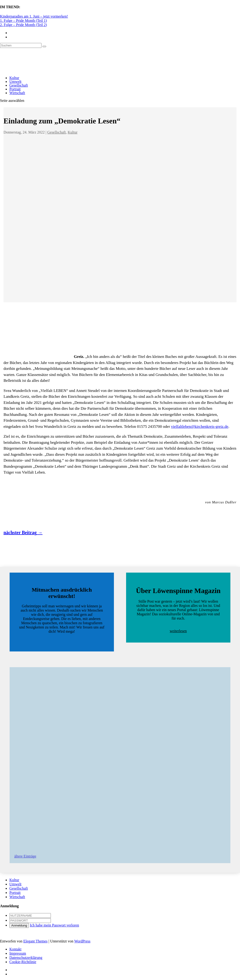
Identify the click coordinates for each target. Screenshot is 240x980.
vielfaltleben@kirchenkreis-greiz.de (200, 427)
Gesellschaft (19, 85)
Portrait (15, 89)
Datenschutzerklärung (26, 958)
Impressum (18, 953)
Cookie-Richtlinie (23, 962)
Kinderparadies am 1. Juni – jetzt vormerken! (34, 16)
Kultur (14, 78)
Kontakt (15, 949)
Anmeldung (19, 925)
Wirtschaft (17, 93)
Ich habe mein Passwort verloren (54, 925)
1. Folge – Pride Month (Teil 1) (23, 21)
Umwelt (15, 82)
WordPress (82, 941)
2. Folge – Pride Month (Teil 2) (23, 25)
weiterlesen (178, 631)
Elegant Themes (36, 941)
